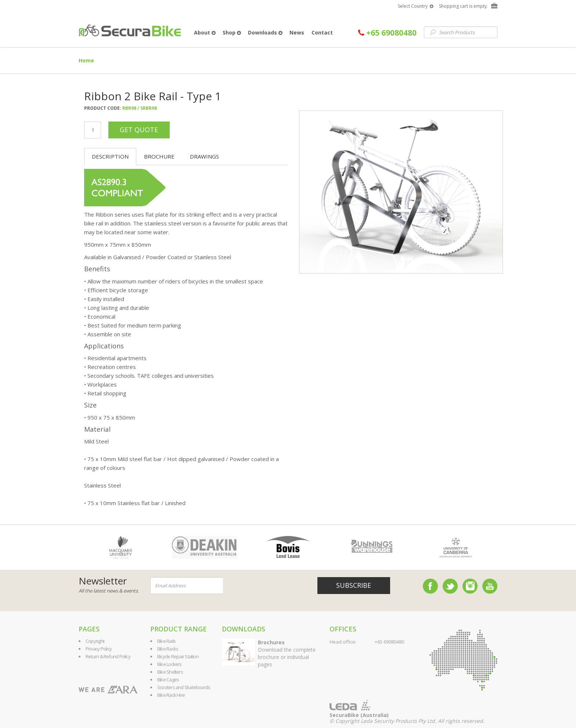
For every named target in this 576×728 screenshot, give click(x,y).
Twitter (450, 586)
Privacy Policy (99, 649)
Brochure (159, 156)
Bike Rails (166, 641)
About (205, 32)
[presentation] (267, 586)
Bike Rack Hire (171, 695)
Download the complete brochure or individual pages (287, 653)
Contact (322, 32)
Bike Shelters (170, 672)
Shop (232, 32)
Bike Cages (168, 680)
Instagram (470, 586)
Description (110, 156)
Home (86, 60)
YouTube (490, 586)
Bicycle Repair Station (178, 656)
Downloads (265, 32)
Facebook (430, 586)
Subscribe (354, 585)
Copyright (95, 641)
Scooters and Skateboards (184, 687)
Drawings (204, 156)
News (297, 32)
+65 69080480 (387, 33)
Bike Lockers (170, 664)
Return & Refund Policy (108, 656)
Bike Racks (168, 649)
